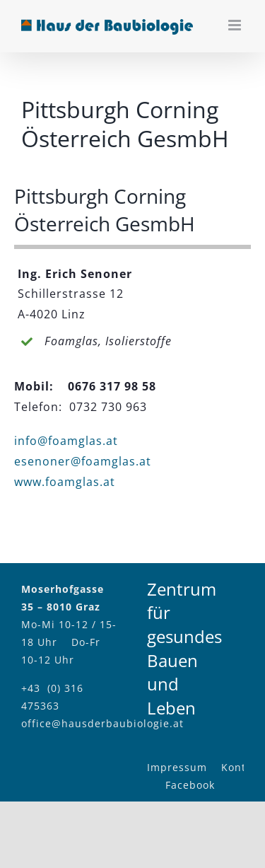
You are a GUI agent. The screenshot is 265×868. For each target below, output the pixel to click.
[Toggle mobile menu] (236, 25)
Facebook (190, 785)
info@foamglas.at (66, 441)
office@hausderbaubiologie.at (102, 723)
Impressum (177, 767)
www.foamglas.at (65, 482)
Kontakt (242, 767)
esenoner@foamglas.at (83, 461)
